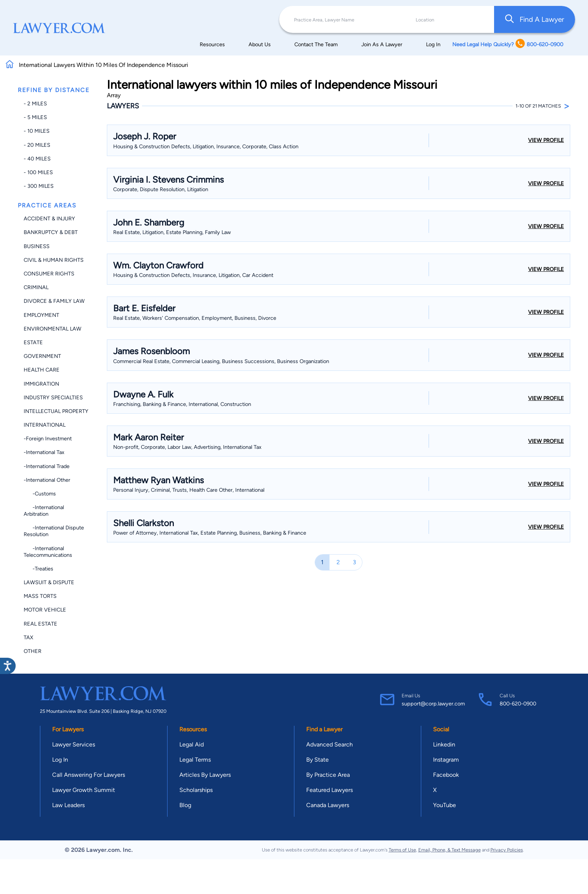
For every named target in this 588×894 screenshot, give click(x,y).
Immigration (41, 384)
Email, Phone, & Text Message (450, 850)
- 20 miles (37, 145)
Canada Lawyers (328, 805)
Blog (185, 805)
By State (317, 760)
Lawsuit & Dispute (49, 582)
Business (37, 246)
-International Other (47, 480)
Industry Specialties (53, 397)
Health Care (42, 370)
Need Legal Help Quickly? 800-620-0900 (508, 44)
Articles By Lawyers (205, 775)
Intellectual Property (56, 411)
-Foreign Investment (48, 438)
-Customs (40, 494)
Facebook (446, 775)
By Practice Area (328, 775)
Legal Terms (195, 760)
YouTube (445, 805)
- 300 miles (39, 186)
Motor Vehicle (45, 610)
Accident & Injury (49, 219)
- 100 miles (38, 172)
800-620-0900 (518, 704)
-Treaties (38, 569)
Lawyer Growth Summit (84, 790)
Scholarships (196, 790)
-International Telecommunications (48, 552)
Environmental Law (53, 329)
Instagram (446, 760)
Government (42, 356)
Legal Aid (192, 744)
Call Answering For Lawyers (89, 775)
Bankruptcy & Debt (51, 232)
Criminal (36, 287)
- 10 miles (37, 131)
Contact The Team (316, 44)
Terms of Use (402, 850)
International (45, 425)
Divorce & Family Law (54, 301)
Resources (212, 44)
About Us (260, 44)
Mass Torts (40, 596)
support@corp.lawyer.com (433, 704)
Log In (433, 44)
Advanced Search (330, 744)
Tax (28, 637)
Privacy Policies (507, 850)
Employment (41, 315)
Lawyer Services (74, 744)
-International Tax (44, 452)
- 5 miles (35, 117)
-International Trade (47, 466)
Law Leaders (68, 805)
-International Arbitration (44, 511)
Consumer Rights (49, 274)
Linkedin (444, 744)
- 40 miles (37, 159)
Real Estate (40, 624)
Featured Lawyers (330, 790)
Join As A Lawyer (382, 44)
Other (33, 651)
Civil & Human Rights (54, 260)
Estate (33, 342)
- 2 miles (35, 104)
